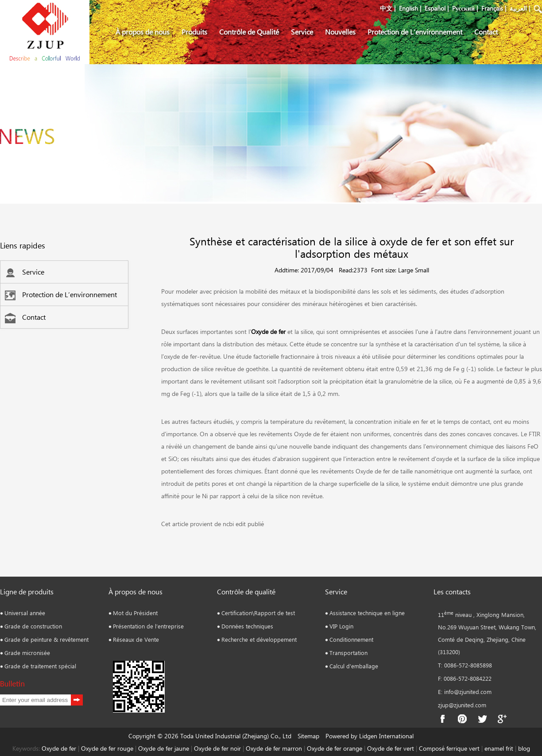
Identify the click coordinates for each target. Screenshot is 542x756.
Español (435, 8)
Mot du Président (135, 613)
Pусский (463, 8)
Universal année (25, 613)
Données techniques (247, 626)
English (408, 8)
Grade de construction (33, 626)
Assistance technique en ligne (367, 613)
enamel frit (499, 748)
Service (302, 32)
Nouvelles (340, 32)
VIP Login (341, 626)
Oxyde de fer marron (274, 748)
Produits (194, 32)
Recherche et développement (259, 639)
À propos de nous (143, 32)
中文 (386, 8)
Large (406, 270)
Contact (486, 32)
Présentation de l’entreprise (148, 626)
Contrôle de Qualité (249, 32)
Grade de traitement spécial (40, 666)
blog (524, 748)
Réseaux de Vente (136, 639)
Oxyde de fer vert (391, 748)
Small (422, 270)
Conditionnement (351, 639)
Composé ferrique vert (449, 748)
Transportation (348, 653)
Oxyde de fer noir (217, 748)
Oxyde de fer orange (335, 748)
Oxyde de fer (268, 331)
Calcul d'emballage (354, 666)
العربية (518, 8)
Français (492, 8)
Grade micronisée (27, 653)
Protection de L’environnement (415, 32)
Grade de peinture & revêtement (46, 639)
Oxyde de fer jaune (164, 748)
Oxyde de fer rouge (107, 748)
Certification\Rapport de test (258, 613)
